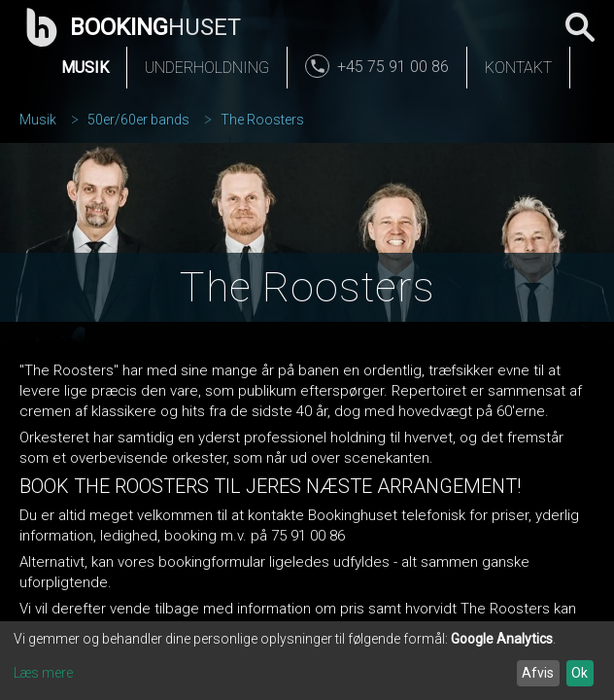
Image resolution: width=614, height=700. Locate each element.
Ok (580, 673)
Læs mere (43, 673)
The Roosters (262, 120)
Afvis (538, 673)
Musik (85, 68)
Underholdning (207, 68)
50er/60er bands (138, 120)
